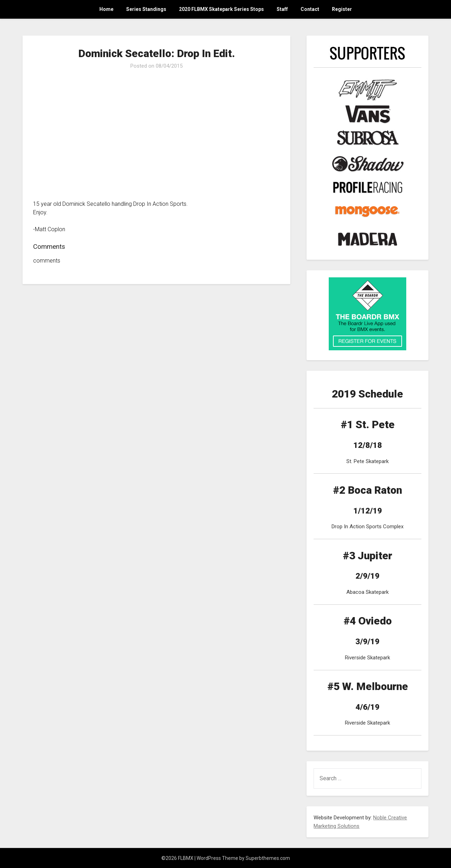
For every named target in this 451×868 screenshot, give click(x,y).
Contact (310, 9)
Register (342, 9)
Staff (282, 9)
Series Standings (146, 9)
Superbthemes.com (268, 858)
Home (106, 9)
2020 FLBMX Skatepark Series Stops (221, 9)
